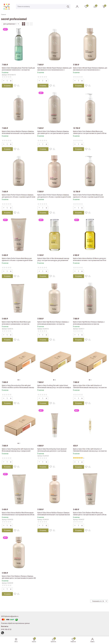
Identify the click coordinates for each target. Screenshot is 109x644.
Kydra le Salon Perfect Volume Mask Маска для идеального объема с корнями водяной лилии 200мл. (17, 260)
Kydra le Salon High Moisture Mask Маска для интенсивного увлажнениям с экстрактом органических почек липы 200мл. (16, 324)
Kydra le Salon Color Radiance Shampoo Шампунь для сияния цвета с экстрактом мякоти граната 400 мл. (19, 578)
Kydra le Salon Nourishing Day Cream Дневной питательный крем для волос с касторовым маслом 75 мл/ (52, 451)
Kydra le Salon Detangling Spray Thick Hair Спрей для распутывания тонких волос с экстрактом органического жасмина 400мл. (18, 70)
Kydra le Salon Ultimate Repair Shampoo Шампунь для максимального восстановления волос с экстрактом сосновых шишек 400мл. (90, 70)
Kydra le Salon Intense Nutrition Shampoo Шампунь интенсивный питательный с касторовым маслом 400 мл (54, 515)
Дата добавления (10, 24)
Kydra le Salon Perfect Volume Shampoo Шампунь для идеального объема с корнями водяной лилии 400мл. (54, 197)
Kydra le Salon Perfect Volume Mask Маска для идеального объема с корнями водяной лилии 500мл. (88, 197)
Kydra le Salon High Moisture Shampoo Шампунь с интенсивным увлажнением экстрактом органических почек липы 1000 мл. (89, 324)
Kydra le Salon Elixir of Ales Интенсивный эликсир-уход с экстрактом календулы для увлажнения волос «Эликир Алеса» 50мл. (53, 260)
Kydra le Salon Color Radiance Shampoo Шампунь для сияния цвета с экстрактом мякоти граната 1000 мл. (53, 133)
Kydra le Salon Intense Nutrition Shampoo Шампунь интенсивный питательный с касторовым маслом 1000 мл (18, 133)
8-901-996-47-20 (6, 629)
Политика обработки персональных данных (15, 623)
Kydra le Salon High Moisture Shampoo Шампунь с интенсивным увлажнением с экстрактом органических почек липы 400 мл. (53, 324)
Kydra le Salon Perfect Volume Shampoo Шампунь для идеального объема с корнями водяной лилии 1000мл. (19, 197)
